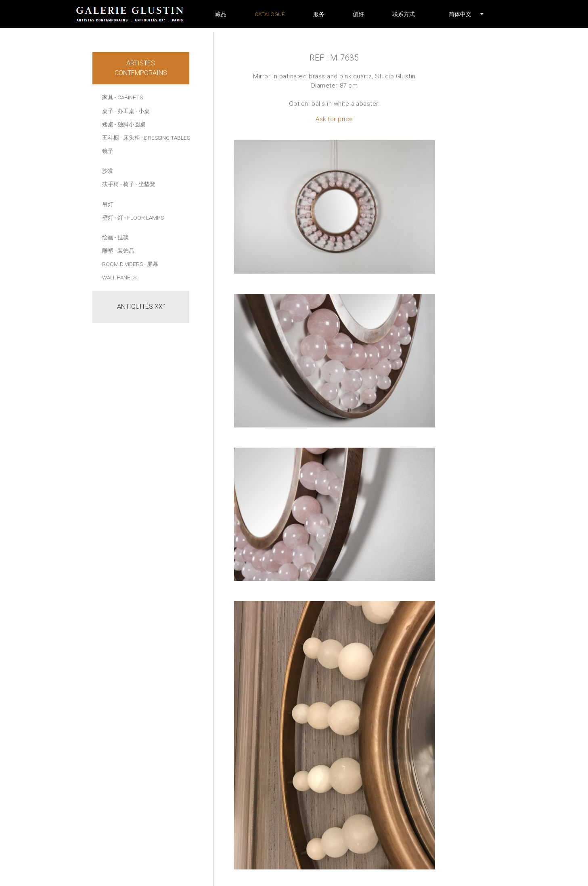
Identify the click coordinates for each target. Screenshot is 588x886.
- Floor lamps (144, 218)
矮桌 (108, 124)
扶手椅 (111, 184)
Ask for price (334, 119)
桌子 (108, 111)
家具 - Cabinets (122, 97)
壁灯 (108, 218)
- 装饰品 (125, 251)
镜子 (108, 151)
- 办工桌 (125, 111)
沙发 (108, 171)
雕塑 (108, 251)
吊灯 (108, 204)
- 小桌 (143, 111)
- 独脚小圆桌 (130, 124)
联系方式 (404, 14)
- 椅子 (127, 184)
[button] (460, 14)
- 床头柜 (130, 138)
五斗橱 (111, 138)
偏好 (358, 14)
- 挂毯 (122, 237)
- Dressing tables (166, 138)
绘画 (108, 237)
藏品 (221, 14)
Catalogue (270, 14)
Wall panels (119, 277)
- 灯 (119, 218)
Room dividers (122, 264)
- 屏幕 (151, 264)
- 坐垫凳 (145, 184)
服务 (319, 14)
